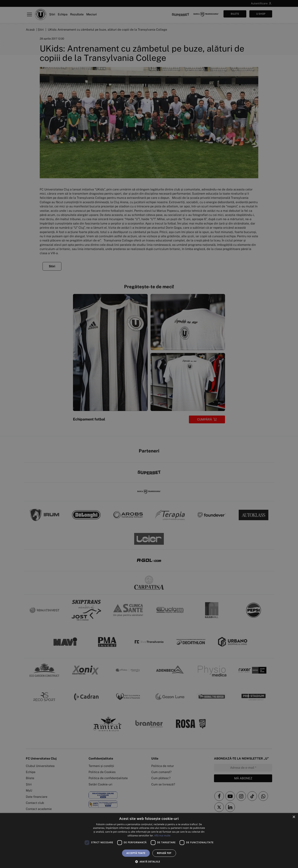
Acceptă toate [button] (136, 853)
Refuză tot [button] (164, 853)
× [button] (294, 817)
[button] (149, 862)
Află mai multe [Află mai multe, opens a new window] (162, 836)
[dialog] (149, 841)
